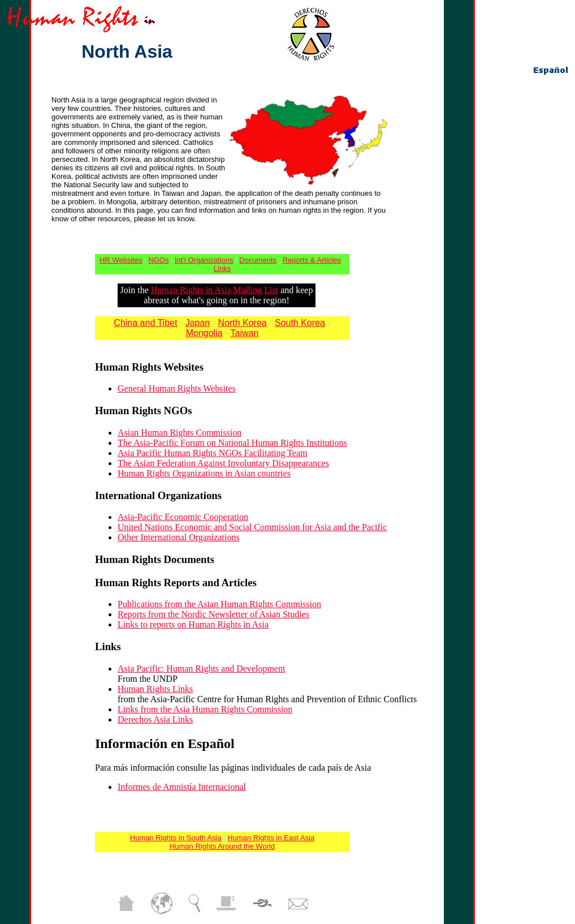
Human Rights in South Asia (176, 838)
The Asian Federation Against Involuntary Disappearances (223, 463)
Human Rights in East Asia (271, 838)
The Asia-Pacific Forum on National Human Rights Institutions (232, 443)
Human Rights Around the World (222, 846)
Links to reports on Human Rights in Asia (193, 624)
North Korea (242, 323)
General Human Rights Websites (177, 388)
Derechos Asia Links (155, 719)
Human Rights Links (155, 689)
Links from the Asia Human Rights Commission (205, 709)
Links (222, 268)
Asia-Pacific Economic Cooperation (183, 517)
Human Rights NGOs (143, 411)
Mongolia (204, 333)
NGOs (158, 260)
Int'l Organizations (204, 260)
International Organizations (158, 495)
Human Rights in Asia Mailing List (215, 290)
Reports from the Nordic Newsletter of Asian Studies (213, 614)
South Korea (300, 323)
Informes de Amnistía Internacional (182, 787)
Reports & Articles (312, 260)
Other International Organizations (179, 537)
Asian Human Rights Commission (180, 433)
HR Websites (121, 260)
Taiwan (245, 333)
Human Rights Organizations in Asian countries (204, 473)
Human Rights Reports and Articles (176, 583)
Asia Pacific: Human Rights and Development (201, 669)
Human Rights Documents (155, 559)
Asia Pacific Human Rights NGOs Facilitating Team (212, 453)
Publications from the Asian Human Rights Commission (219, 604)
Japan (198, 323)
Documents (258, 260)
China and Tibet (145, 323)
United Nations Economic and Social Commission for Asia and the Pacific (252, 527)
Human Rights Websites (149, 367)
